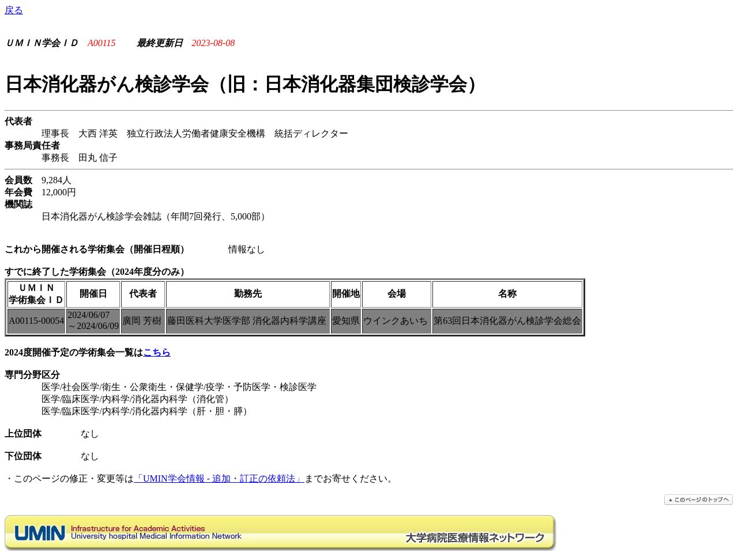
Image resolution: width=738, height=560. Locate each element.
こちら (157, 352)
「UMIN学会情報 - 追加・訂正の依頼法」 (219, 478)
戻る (14, 10)
